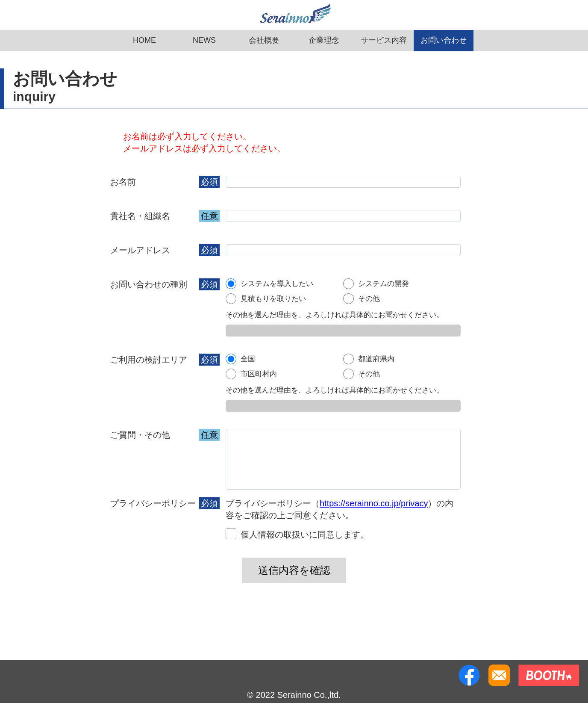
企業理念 (324, 40)
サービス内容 (384, 40)
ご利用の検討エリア (149, 360)
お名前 (123, 182)
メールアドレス (140, 250)
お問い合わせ (444, 40)
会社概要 (264, 40)
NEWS (204, 40)
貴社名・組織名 (140, 216)
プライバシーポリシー (153, 503)
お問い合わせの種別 (149, 284)
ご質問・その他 (140, 435)
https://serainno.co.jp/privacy (374, 503)
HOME (144, 40)
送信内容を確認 (294, 570)
